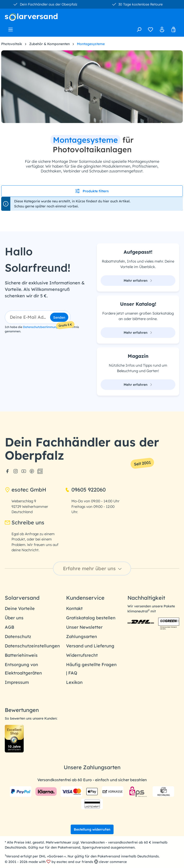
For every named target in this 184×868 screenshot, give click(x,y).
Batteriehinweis (21, 655)
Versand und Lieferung (90, 646)
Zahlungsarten (82, 636)
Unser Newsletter (84, 627)
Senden (59, 317)
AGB (9, 627)
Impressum (17, 682)
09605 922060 (85, 490)
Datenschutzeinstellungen (32, 646)
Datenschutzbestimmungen (42, 327)
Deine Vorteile (20, 608)
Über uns (14, 618)
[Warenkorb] (173, 29)
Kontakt (74, 608)
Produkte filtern (92, 191)
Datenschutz (18, 636)
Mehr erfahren (138, 281)
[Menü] (11, 28)
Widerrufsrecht (82, 655)
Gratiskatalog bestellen (91, 618)
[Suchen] (139, 29)
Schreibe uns (25, 522)
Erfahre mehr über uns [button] (93, 568)
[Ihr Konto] (162, 29)
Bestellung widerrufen (92, 829)
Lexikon (74, 682)
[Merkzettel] (150, 29)
